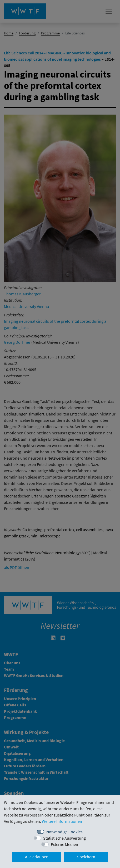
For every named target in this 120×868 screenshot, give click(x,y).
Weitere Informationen (62, 821)
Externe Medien (64, 844)
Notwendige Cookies (64, 832)
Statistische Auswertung (64, 838)
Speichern (86, 857)
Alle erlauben (37, 857)
